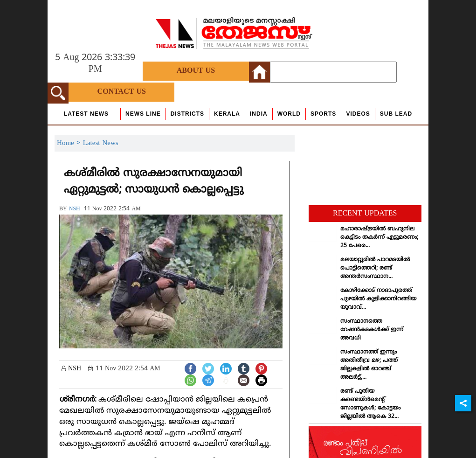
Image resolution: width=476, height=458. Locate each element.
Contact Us (122, 92)
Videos (358, 114)
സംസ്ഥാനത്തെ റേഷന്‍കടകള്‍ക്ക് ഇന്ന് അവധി (372, 330)
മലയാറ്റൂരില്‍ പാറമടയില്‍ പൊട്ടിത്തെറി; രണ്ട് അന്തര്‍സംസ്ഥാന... (375, 268)
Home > (70, 143)
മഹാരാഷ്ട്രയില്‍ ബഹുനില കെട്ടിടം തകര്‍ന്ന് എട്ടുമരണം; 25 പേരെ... (379, 238)
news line (143, 114)
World (289, 114)
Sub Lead (396, 114)
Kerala (227, 114)
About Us (196, 71)
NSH (75, 209)
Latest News (86, 114)
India (259, 114)
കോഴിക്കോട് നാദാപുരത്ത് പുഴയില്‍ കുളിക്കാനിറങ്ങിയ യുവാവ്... (378, 299)
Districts (187, 114)
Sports (323, 114)
